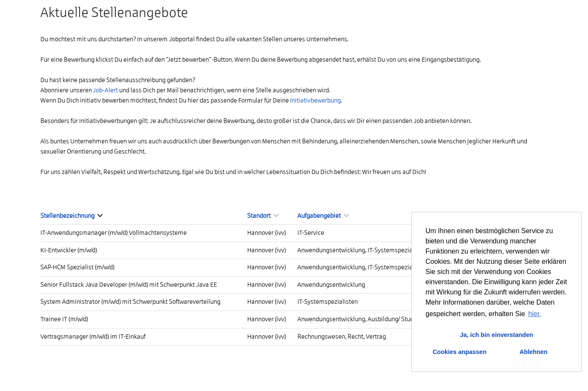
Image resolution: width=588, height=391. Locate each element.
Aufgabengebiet (323, 216)
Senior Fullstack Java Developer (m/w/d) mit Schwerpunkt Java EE (129, 285)
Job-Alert (105, 90)
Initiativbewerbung (315, 100)
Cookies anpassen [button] (460, 352)
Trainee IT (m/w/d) (64, 319)
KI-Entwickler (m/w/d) (69, 250)
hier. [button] (535, 314)
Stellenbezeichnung (71, 216)
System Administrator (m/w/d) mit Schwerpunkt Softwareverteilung (130, 302)
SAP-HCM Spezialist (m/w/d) (77, 267)
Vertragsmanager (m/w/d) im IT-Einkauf (93, 337)
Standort (263, 216)
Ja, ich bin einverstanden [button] (497, 335)
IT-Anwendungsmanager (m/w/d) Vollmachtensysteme (114, 233)
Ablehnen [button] (534, 352)
